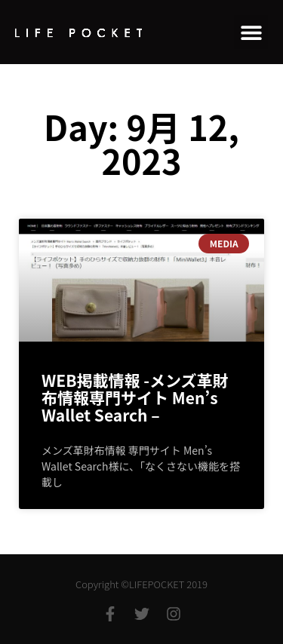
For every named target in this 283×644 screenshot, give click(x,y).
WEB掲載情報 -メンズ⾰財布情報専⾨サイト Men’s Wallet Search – (135, 397)
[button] (251, 32)
